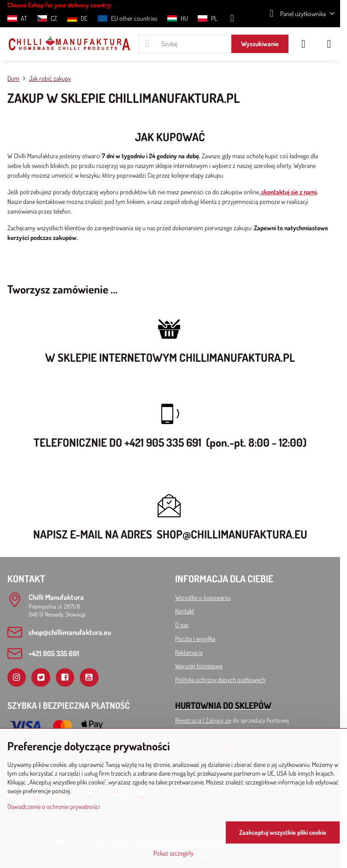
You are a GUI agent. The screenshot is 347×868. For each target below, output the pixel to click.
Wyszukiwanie (260, 44)
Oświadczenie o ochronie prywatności (54, 806)
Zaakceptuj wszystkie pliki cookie (283, 832)
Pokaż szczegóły (173, 853)
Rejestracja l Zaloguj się (203, 720)
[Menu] (329, 44)
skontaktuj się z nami (288, 192)
